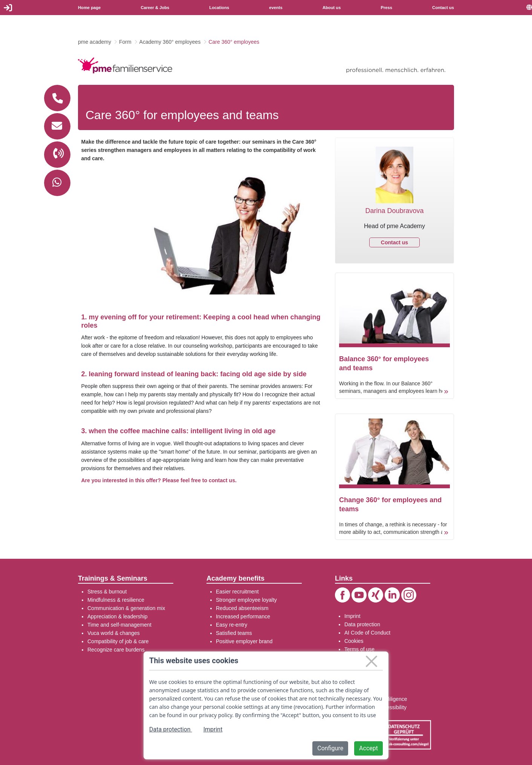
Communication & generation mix (126, 608)
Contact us (394, 242)
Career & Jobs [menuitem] (155, 8)
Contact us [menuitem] (443, 8)
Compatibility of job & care (118, 641)
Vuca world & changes (114, 633)
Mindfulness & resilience (116, 600)
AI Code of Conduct (367, 633)
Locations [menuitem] (219, 8)
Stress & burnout (107, 592)
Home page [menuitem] (89, 8)
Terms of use (359, 649)
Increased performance (243, 616)
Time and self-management (119, 625)
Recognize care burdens (116, 650)
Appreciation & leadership (118, 616)
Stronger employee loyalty (246, 600)
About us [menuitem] (332, 8)
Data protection (362, 624)
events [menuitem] (276, 8)
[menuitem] (529, 8)
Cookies (354, 641)
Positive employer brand (244, 641)
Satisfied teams (234, 633)
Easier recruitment (237, 592)
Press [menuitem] (387, 8)
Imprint (352, 616)
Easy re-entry (232, 625)
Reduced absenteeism (242, 608)
